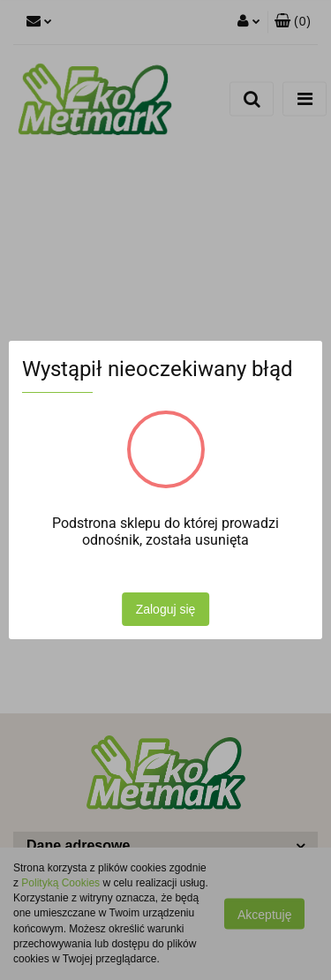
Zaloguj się (166, 609)
